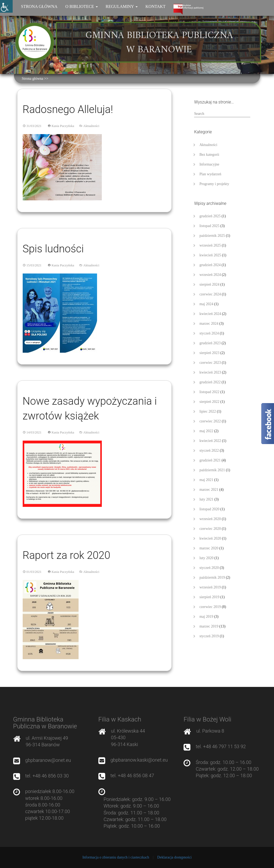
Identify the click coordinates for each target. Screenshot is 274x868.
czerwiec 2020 (210, 529)
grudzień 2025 (210, 216)
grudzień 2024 (210, 265)
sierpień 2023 (209, 353)
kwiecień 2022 (210, 441)
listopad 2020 (209, 509)
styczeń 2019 (209, 636)
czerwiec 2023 (210, 363)
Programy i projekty (214, 184)
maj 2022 (206, 431)
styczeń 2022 (209, 450)
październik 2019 (212, 577)
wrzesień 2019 (210, 587)
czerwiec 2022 (210, 421)
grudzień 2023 (210, 343)
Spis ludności (53, 249)
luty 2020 (206, 558)
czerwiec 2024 (210, 294)
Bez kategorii (209, 155)
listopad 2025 (209, 226)
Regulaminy (122, 6)
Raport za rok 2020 (67, 555)
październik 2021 (212, 470)
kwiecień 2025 (210, 255)
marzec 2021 (209, 490)
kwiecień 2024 (210, 314)
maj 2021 (206, 480)
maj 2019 (206, 617)
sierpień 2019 (209, 597)
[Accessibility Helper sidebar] (6, 6)
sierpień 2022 (209, 402)
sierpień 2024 (209, 284)
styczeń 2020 (209, 568)
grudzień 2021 (210, 460)
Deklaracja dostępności (174, 857)
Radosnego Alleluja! (68, 109)
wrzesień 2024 (210, 275)
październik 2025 (212, 236)
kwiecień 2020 (210, 538)
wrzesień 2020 (210, 519)
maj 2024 (206, 304)
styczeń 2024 (209, 333)
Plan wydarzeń (210, 174)
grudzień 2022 (210, 382)
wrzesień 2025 (210, 245)
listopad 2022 (209, 392)
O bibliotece (82, 6)
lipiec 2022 (208, 411)
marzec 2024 (209, 324)
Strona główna (39, 6)
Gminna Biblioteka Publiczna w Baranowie (159, 43)
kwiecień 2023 (210, 372)
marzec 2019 (209, 626)
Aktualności (91, 126)
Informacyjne (209, 164)
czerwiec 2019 (210, 607)
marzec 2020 (209, 548)
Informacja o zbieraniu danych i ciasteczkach (116, 857)
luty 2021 (206, 499)
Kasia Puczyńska (63, 126)
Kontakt (156, 6)
